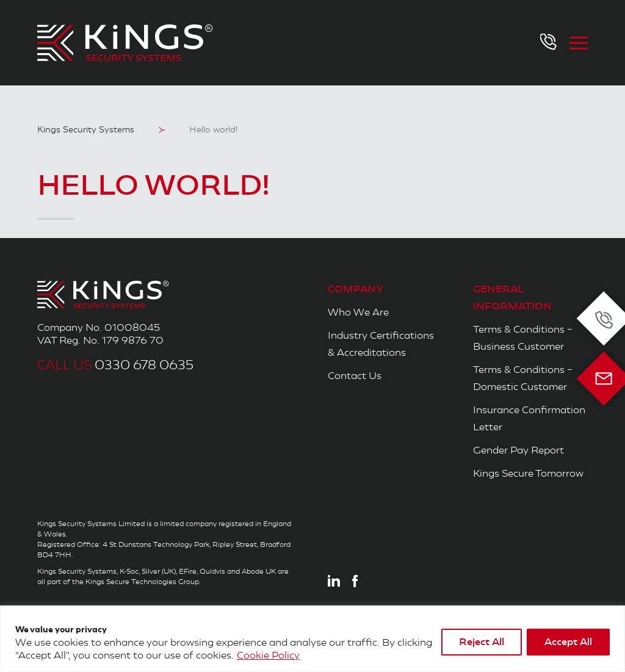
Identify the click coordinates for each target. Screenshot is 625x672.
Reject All (482, 642)
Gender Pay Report (518, 450)
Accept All (568, 642)
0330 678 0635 (115, 365)
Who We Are (358, 312)
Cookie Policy (268, 655)
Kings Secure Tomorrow (528, 473)
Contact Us (355, 376)
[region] (312, 639)
